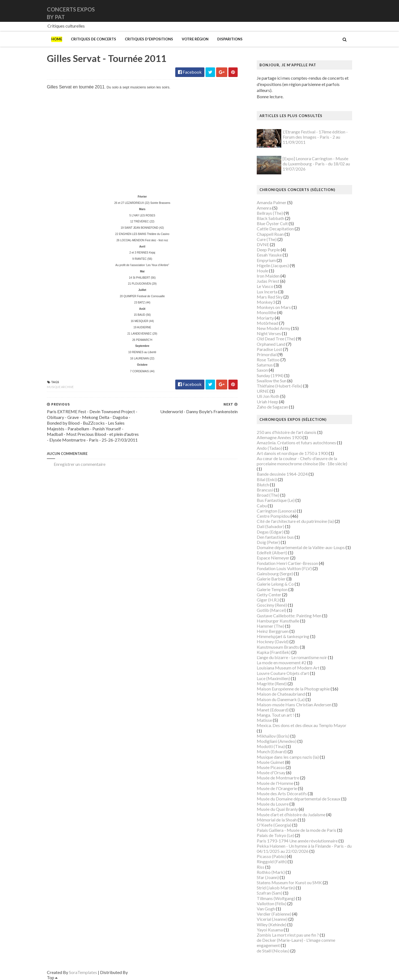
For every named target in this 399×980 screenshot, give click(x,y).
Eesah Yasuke (269, 255)
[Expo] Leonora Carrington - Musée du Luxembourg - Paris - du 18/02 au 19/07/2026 (316, 164)
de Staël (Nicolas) (273, 951)
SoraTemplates (83, 972)
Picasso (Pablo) (271, 856)
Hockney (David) (273, 641)
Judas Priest (268, 281)
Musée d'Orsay (271, 772)
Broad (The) (268, 495)
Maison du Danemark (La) (281, 699)
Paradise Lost (269, 349)
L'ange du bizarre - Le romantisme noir (292, 657)
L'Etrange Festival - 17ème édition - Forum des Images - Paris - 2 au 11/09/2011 (315, 137)
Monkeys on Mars (274, 307)
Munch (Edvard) (272, 751)
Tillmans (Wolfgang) (276, 898)
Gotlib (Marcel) (271, 610)
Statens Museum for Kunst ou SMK (289, 882)
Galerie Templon (272, 589)
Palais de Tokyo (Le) (275, 835)
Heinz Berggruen (273, 631)
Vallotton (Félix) (272, 903)
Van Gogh (266, 909)
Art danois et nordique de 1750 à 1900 (292, 453)
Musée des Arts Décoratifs (282, 793)
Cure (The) (267, 239)
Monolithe (267, 312)
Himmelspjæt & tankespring (283, 636)
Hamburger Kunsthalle (278, 621)
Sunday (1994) (270, 375)
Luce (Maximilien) (273, 678)
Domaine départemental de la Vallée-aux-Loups (301, 547)
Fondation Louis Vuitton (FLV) (284, 568)
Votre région (195, 39)
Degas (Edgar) (270, 532)
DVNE (263, 244)
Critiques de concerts (93, 39)
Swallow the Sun (272, 381)
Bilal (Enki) (267, 479)
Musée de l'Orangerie (277, 788)
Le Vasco (265, 286)
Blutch (263, 485)
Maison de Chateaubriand (281, 694)
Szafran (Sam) (270, 893)
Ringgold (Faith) (272, 861)
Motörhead (267, 323)
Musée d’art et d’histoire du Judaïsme (291, 814)
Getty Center (269, 595)
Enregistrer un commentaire (80, 464)
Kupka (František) (274, 652)
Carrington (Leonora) (276, 511)
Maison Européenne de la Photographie (293, 689)
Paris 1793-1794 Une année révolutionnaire (297, 841)
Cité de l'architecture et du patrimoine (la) (295, 521)
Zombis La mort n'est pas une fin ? (288, 935)
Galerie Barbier (271, 579)
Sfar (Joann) (268, 877)
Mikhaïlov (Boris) (273, 736)
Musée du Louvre (273, 804)
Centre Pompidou (273, 516)
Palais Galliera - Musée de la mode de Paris (297, 830)
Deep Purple (268, 250)
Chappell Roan (270, 234)
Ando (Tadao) (269, 448)
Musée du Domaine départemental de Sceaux (299, 799)
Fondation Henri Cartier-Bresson (287, 563)
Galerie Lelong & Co (275, 584)
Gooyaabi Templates (148, 972)
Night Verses (269, 333)
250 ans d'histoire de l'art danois (287, 432)
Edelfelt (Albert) (272, 552)
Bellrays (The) (270, 213)
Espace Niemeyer (273, 558)
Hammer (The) (270, 626)
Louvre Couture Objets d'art (283, 673)
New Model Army (273, 328)
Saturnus (265, 365)
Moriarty (265, 318)
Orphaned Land (271, 344)
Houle (262, 271)
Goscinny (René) (272, 605)
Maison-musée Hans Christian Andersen (294, 705)
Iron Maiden (268, 276)
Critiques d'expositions (149, 39)
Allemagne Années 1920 (279, 437)
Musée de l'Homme (275, 783)
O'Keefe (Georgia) (274, 825)
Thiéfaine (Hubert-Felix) (279, 386)
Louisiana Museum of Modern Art (288, 668)
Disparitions (230, 39)
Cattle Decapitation (275, 229)
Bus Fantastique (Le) (276, 500)
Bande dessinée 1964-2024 (282, 474)
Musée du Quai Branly (277, 809)
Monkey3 (266, 302)
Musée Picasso (271, 767)
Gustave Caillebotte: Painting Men (289, 616)
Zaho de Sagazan (272, 407)
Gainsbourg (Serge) (275, 574)
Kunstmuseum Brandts (278, 647)
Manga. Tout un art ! (275, 715)
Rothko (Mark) (271, 872)
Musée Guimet (270, 762)
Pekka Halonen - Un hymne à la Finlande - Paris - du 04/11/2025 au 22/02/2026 (304, 848)
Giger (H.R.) (268, 600)
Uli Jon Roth (268, 396)
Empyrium (266, 260)
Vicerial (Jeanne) (272, 919)
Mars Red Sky (270, 297)
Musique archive (60, 387)
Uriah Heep (267, 402)
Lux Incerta (267, 292)
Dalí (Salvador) (270, 526)
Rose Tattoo (268, 360)
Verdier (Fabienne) (274, 914)
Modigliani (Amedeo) (277, 741)
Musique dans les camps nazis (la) (288, 757)
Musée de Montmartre (278, 778)
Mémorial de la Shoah (277, 820)
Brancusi (265, 490)
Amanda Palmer (272, 202)
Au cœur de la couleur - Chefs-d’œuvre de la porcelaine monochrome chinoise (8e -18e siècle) (302, 461)
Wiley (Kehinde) (272, 924)
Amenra (264, 208)
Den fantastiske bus (275, 537)
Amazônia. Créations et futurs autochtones (296, 443)
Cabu (262, 506)
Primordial (267, 354)
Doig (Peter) (268, 542)
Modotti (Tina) (271, 746)
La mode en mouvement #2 (282, 662)
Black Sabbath (270, 218)
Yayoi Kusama (270, 930)
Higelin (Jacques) (273, 265)
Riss (261, 867)
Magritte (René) (272, 683)
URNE (263, 391)
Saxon (262, 370)
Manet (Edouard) (273, 710)
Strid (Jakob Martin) (276, 888)
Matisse (264, 720)
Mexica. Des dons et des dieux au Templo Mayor (302, 725)
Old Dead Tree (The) (276, 339)
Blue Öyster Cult (272, 223)
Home (57, 39)
